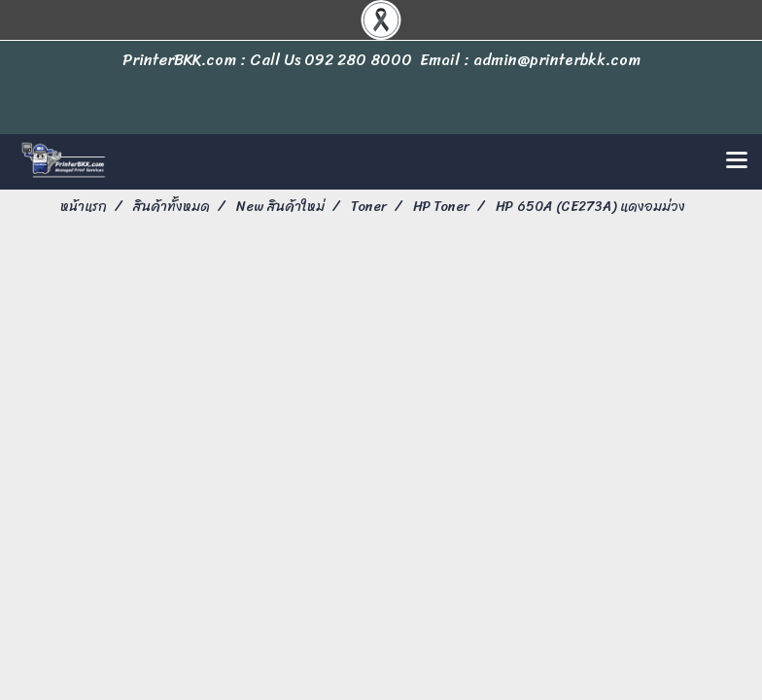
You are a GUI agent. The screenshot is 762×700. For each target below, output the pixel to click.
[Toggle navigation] (737, 161)
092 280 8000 (358, 60)
